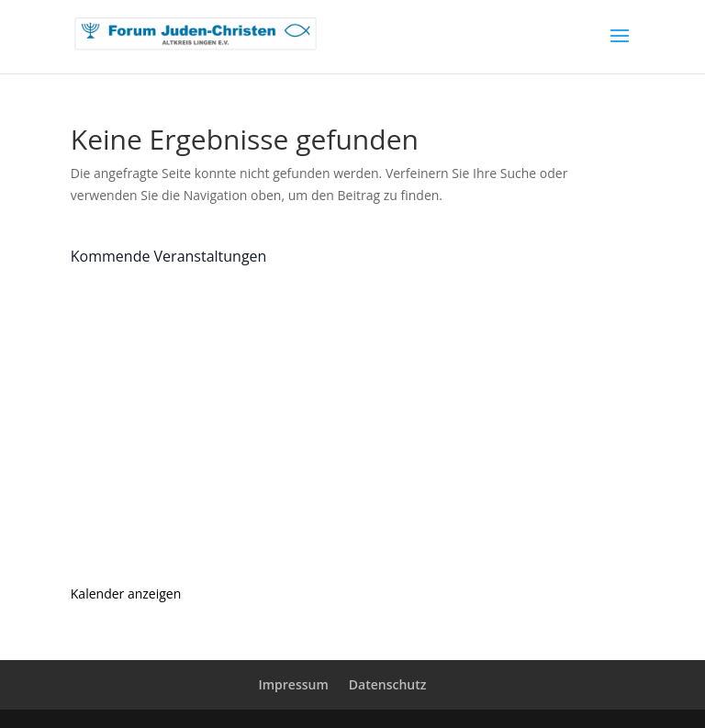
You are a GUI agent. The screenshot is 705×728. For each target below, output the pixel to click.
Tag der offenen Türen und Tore (259, 319)
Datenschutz (388, 684)
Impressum (293, 684)
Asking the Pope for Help (231, 495)
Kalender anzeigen (126, 594)
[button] (40, 688)
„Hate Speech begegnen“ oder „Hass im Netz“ (316, 378)
